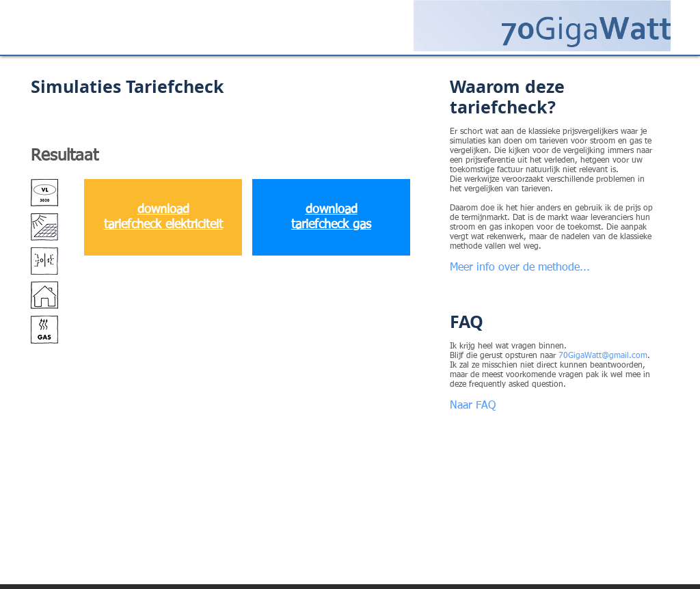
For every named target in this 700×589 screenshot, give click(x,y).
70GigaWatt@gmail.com (603, 356)
